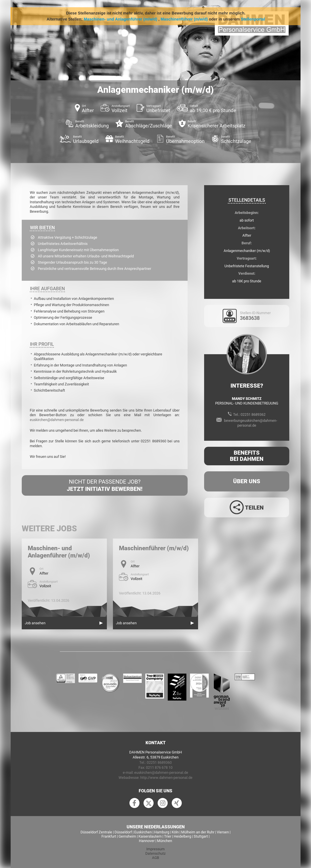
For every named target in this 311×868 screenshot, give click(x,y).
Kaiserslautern (150, 836)
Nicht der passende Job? (105, 486)
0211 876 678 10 (159, 767)
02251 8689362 (253, 414)
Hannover (147, 841)
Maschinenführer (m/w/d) (184, 19)
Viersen (223, 832)
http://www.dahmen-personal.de (166, 778)
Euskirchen (143, 832)
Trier (168, 836)
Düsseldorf (123, 832)
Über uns (247, 481)
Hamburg (162, 832)
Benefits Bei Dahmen (247, 456)
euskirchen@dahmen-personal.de (57, 420)
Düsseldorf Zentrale (96, 832)
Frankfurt (109, 836)
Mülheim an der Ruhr (198, 832)
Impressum (155, 849)
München (165, 841)
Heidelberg (182, 836)
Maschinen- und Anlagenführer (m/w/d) (120, 19)
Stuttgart (201, 836)
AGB (155, 858)
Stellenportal (253, 19)
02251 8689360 (159, 762)
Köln (175, 832)
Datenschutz (155, 853)
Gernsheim (127, 836)
